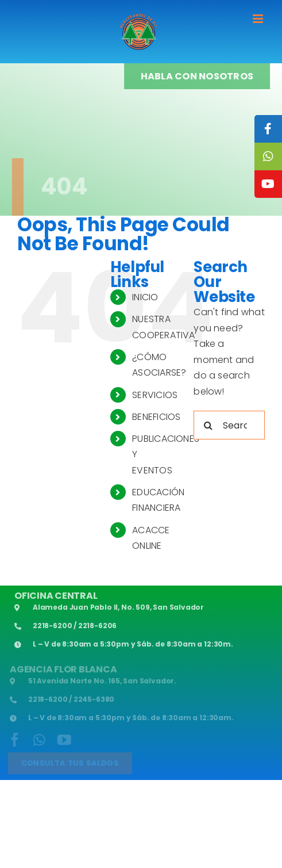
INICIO (145, 297)
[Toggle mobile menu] (259, 19)
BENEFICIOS (156, 417)
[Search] (208, 425)
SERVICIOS (155, 395)
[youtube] (63, 740)
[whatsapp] (38, 740)
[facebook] (14, 740)
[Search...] (229, 425)
